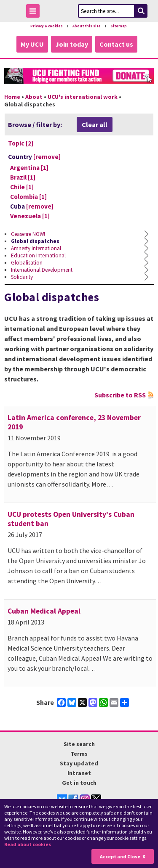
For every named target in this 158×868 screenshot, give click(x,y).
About (34, 97)
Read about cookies (28, 844)
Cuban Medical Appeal (44, 611)
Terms (79, 754)
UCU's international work (83, 97)
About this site (87, 26)
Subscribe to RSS (120, 395)
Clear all (95, 124)
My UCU (32, 44)
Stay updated (79, 763)
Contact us (116, 44)
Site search (79, 744)
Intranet (79, 773)
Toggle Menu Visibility (35, 12)
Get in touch (79, 783)
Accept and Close (120, 856)
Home (12, 97)
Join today (72, 44)
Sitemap (119, 26)
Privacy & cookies (47, 26)
